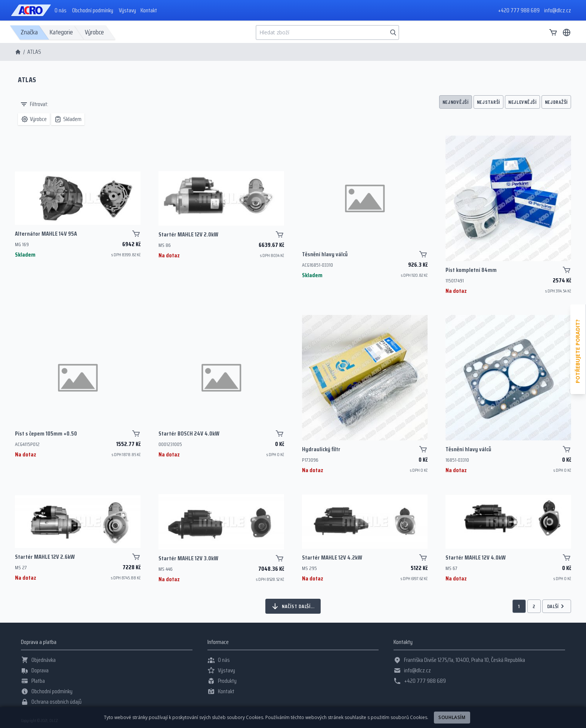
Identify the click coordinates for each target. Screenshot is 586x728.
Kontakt (149, 10)
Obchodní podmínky (93, 10)
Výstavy (127, 10)
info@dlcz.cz (558, 10)
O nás (61, 10)
